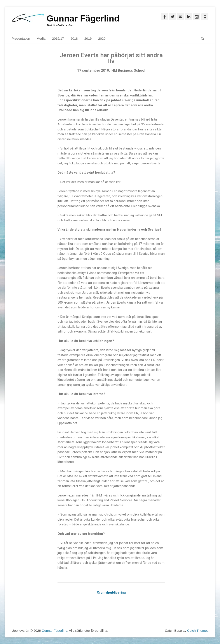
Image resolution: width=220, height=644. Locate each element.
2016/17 (58, 38)
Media (41, 38)
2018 (74, 38)
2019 (88, 38)
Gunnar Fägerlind (83, 18)
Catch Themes (198, 631)
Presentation (21, 38)
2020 (102, 38)
